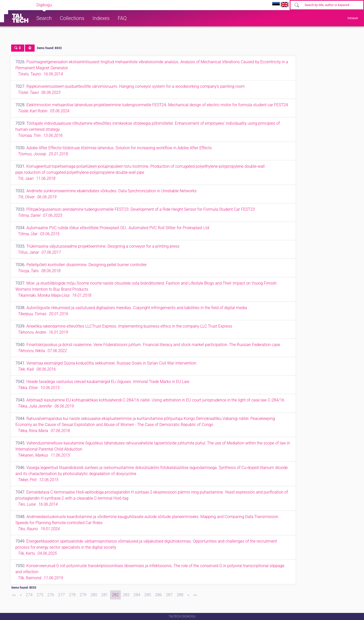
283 (126, 595)
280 (94, 595)
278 (72, 595)
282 (115, 595)
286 (158, 595)
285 (148, 595)
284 (137, 595)
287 (169, 595)
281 (105, 595)
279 (83, 595)
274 (29, 595)
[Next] (188, 595)
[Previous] (21, 595)
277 (62, 595)
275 (40, 595)
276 (51, 595)
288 (180, 595)
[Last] (195, 595)
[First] (14, 595)
